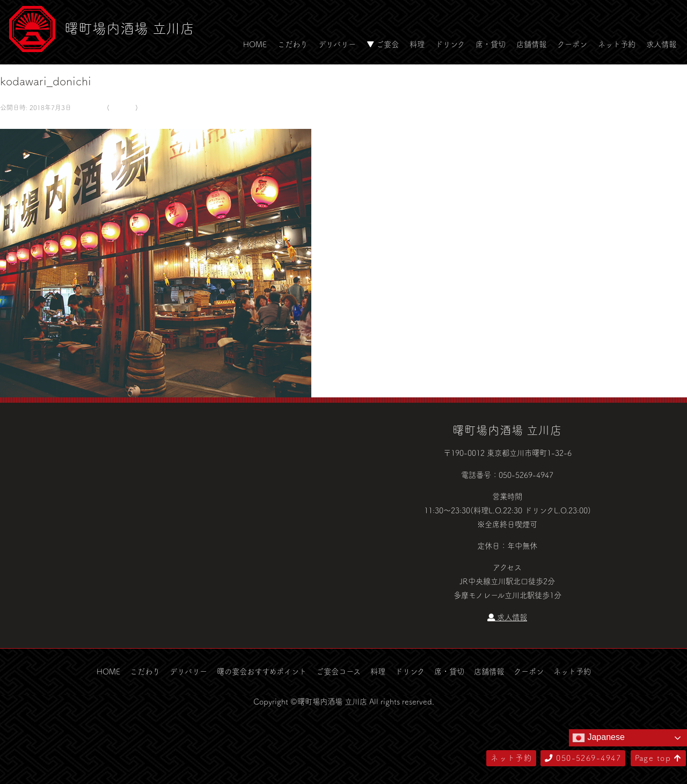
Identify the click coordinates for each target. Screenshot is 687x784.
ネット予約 (617, 44)
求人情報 (661, 44)
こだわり (293, 44)
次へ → (39, 121)
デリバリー (337, 44)
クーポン (572, 44)
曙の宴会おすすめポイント (262, 671)
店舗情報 (531, 44)
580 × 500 (88, 107)
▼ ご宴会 (383, 44)
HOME (255, 44)
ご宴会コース (338, 671)
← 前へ (12, 121)
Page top (658, 758)
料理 (417, 44)
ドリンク (450, 44)
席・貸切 (491, 44)
